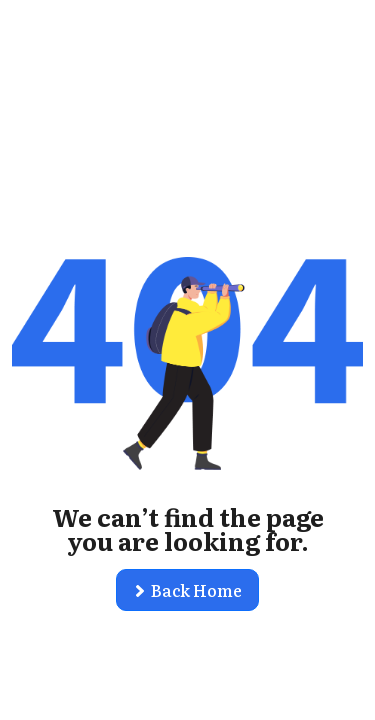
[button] (187, 590)
